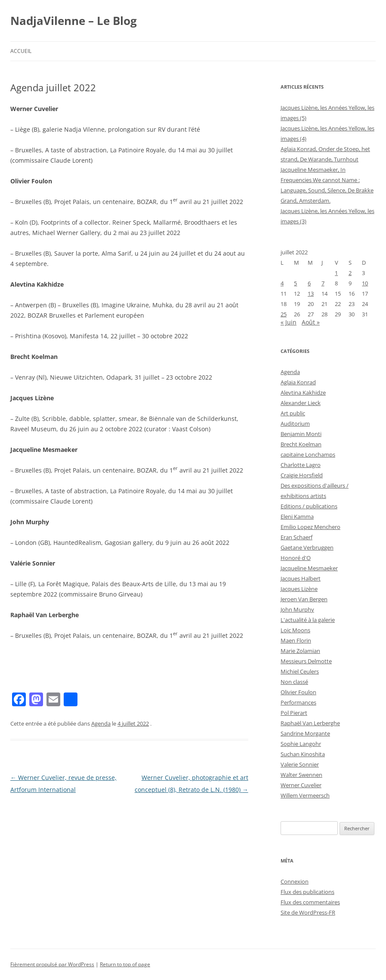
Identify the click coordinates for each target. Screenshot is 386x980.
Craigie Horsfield (302, 475)
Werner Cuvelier (301, 785)
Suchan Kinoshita (303, 754)
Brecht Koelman (301, 444)
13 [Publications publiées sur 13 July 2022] (311, 294)
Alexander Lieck (301, 403)
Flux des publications (307, 892)
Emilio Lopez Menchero (310, 527)
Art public (293, 413)
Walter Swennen (301, 775)
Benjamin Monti (301, 434)
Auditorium (295, 424)
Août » (311, 322)
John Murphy (297, 609)
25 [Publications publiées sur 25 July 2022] (284, 314)
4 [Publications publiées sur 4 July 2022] (282, 283)
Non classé (294, 682)
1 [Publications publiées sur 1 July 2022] (336, 273)
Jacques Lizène (299, 589)
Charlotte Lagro (301, 465)
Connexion (295, 881)
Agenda (101, 723)
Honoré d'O (296, 558)
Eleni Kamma (297, 516)
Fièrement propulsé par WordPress (52, 964)
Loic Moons (295, 630)
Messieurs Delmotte (306, 661)
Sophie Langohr (301, 744)
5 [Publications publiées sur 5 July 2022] (295, 283)
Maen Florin (296, 640)
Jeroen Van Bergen (304, 599)
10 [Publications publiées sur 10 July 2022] (365, 283)
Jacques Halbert (301, 578)
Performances (298, 702)
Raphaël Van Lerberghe (310, 723)
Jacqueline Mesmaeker (309, 568)
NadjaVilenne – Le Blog (74, 21)
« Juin (289, 322)
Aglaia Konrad (298, 382)
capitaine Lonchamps (308, 454)
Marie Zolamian (300, 651)
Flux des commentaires (310, 902)
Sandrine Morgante (305, 733)
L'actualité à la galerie (308, 620)
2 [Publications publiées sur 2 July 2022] (350, 273)
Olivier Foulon (298, 692)
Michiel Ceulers (300, 671)
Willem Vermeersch (305, 795)
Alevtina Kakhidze (303, 393)
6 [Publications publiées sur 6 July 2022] (309, 283)
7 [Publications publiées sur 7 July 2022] (323, 283)
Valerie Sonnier (300, 764)
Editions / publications (309, 506)
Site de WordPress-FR (308, 912)
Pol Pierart (294, 713)
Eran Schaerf (296, 537)
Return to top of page (125, 964)
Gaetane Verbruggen (307, 547)
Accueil (21, 51)
